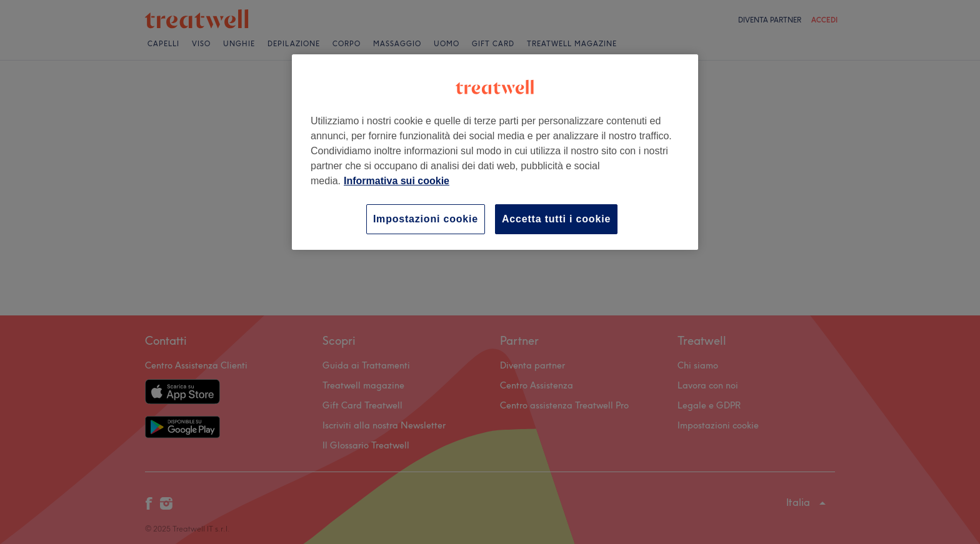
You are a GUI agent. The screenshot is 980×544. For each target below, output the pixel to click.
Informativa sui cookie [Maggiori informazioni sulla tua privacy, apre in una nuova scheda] (397, 181)
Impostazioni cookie (426, 219)
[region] (495, 152)
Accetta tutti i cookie (556, 219)
